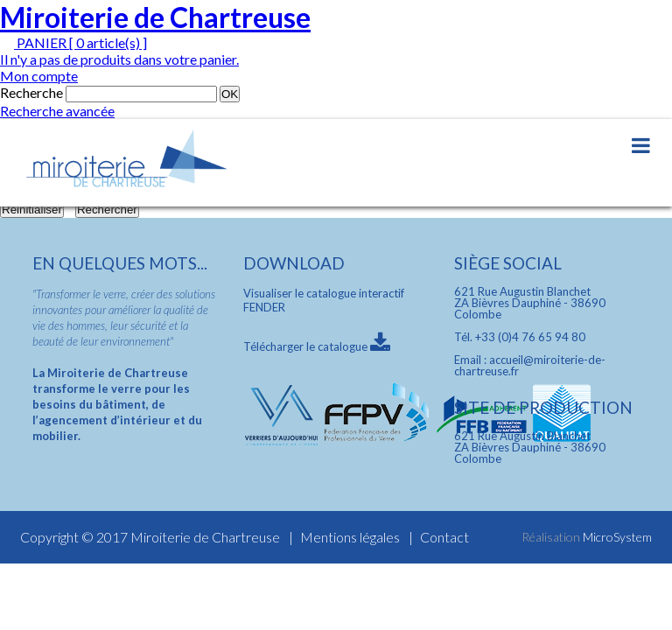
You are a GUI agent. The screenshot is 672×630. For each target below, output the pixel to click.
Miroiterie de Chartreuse (155, 17)
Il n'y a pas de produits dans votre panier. (119, 59)
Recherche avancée (57, 111)
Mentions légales (350, 537)
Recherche (31, 92)
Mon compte (39, 76)
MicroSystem (617, 537)
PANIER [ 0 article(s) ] (73, 42)
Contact (444, 537)
